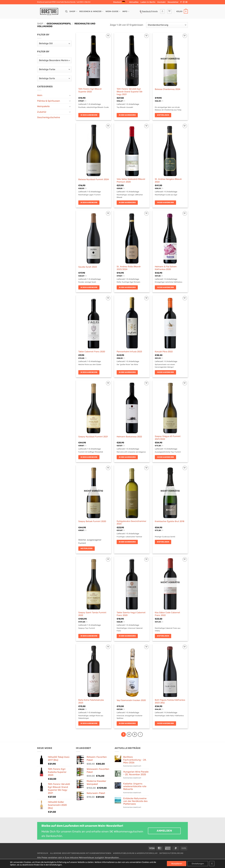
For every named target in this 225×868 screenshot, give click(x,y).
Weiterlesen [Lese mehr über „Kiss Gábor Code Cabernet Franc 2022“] (163, 636)
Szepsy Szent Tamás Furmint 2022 (92, 614)
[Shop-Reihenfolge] (167, 25)
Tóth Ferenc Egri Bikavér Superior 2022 (90, 90)
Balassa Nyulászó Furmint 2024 (94, 179)
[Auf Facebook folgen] (181, 2)
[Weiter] (140, 735)
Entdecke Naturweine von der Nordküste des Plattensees (135, 801)
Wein (40, 95)
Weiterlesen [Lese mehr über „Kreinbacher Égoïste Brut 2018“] (163, 542)
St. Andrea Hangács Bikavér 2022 (168, 181)
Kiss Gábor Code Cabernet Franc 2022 (167, 614)
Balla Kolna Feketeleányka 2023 (91, 701)
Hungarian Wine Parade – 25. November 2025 (136, 773)
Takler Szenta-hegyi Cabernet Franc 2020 (131, 614)
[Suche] (66, 11)
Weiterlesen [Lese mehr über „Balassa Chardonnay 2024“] (163, 115)
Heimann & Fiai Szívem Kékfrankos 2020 (166, 268)
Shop (73, 11)
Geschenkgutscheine (49, 117)
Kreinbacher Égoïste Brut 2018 (170, 521)
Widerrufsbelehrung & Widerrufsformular (135, 853)
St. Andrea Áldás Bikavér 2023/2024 (129, 268)
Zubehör (42, 112)
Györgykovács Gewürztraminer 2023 (131, 523)
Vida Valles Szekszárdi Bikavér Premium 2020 (131, 181)
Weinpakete (43, 106)
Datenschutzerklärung (171, 853)
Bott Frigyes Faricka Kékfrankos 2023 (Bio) (170, 701)
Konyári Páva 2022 (164, 352)
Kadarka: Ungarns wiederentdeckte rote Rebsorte (135, 786)
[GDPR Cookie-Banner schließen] (212, 864)
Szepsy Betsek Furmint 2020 (92, 521)
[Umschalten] (70, 95)
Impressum (43, 853)
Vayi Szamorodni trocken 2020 (131, 700)
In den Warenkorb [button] (89, 115)
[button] (173, 2)
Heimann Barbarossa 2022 (129, 437)
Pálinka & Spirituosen (49, 101)
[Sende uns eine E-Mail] (186, 2)
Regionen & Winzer (91, 11)
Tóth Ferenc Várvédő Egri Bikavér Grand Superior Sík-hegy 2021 (130, 92)
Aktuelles (134, 2)
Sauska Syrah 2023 (88, 267)
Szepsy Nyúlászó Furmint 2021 (93, 437)
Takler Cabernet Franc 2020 (92, 352)
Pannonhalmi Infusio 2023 (129, 352)
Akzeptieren (176, 863)
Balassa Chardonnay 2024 (168, 89)
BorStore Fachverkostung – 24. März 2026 (135, 760)
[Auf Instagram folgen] (184, 2)
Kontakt (162, 2)
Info (126, 11)
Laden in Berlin (148, 2)
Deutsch (120, 2)
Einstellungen (198, 863)
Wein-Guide (113, 11)
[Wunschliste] (169, 11)
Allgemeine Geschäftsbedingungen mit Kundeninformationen (81, 853)
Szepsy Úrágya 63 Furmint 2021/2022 (168, 438)
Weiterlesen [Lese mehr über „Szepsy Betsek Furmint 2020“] (87, 548)
